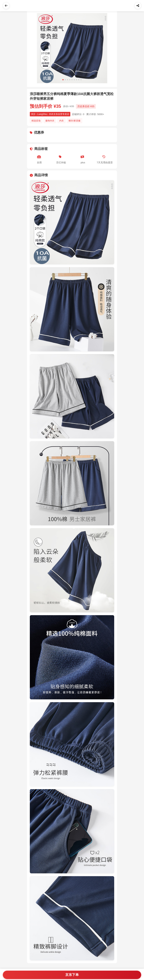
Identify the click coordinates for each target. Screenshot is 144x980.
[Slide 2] (65, 80)
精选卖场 (36, 121)
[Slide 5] (72, 80)
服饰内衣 (50, 121)
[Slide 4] (70, 80)
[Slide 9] (81, 80)
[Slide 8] (79, 80)
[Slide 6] (74, 80)
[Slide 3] (67, 80)
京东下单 (72, 975)
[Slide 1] (63, 80)
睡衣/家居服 (75, 121)
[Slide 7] (76, 80)
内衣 (61, 121)
